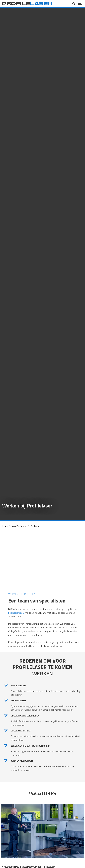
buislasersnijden (16, 613)
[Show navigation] (80, 4)
